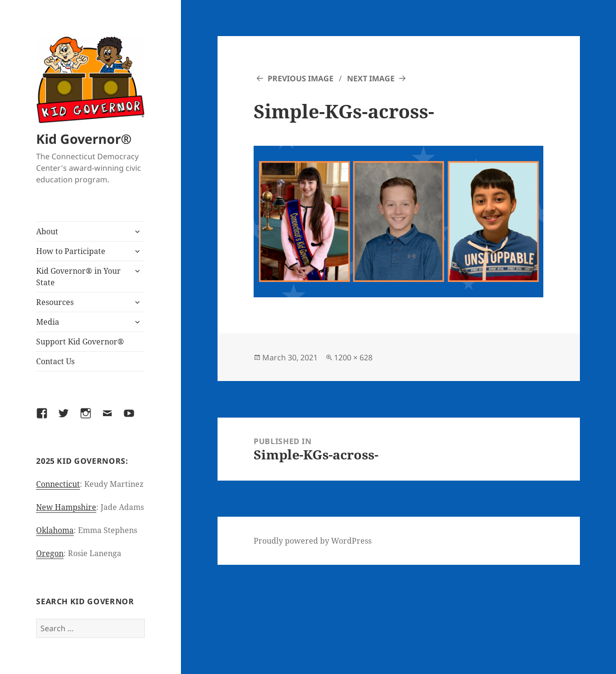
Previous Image (301, 78)
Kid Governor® (84, 139)
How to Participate (71, 251)
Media (48, 322)
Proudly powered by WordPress (313, 541)
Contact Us (55, 361)
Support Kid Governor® (80, 342)
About (47, 231)
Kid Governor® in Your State (78, 277)
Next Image (371, 78)
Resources (55, 302)
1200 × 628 (353, 357)
